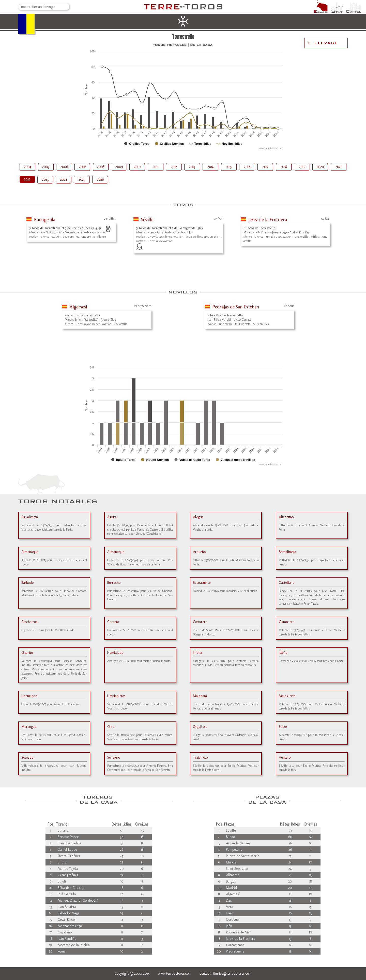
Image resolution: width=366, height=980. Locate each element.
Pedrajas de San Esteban (236, 307)
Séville (147, 220)
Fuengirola (45, 220)
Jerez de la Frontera (268, 220)
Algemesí (78, 307)
